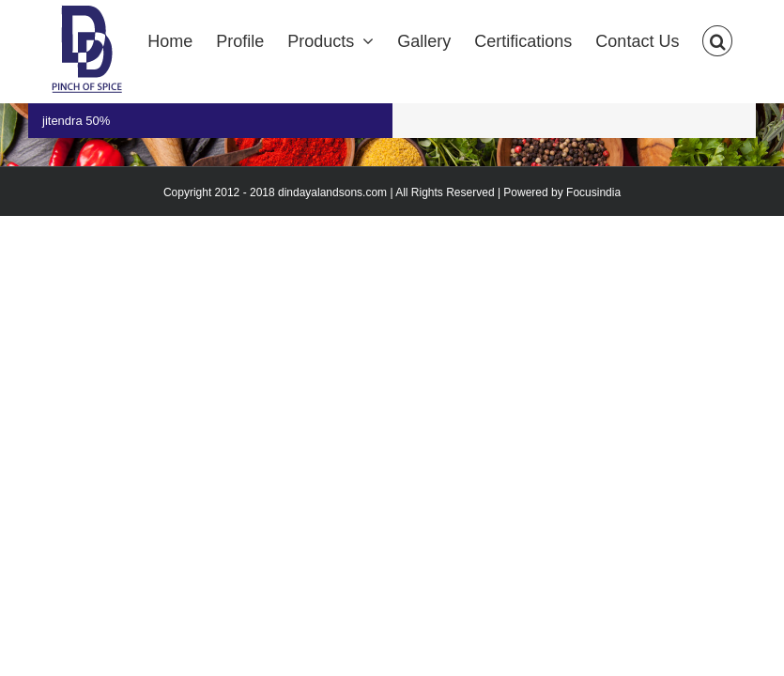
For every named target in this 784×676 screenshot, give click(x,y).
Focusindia (593, 192)
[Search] (717, 39)
